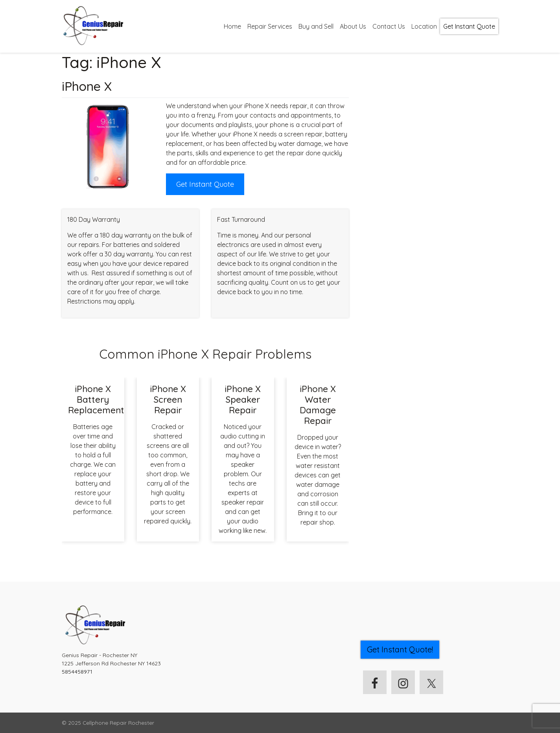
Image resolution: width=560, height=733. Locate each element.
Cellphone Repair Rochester (118, 723)
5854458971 (77, 672)
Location (424, 26)
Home (232, 26)
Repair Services (270, 26)
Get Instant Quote (469, 26)
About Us (353, 26)
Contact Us (389, 26)
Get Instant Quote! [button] (400, 649)
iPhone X (87, 86)
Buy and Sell (316, 26)
